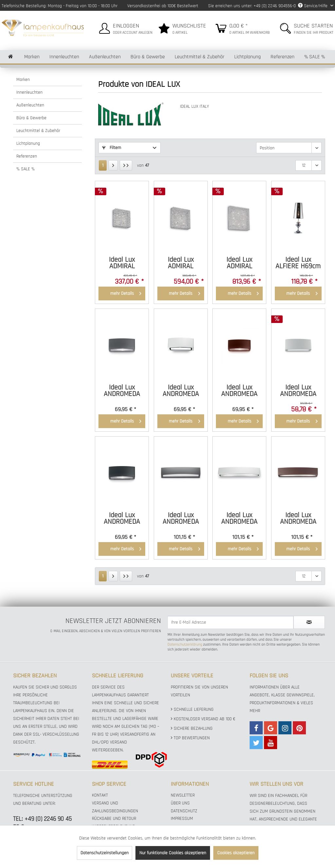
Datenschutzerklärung (185, 644)
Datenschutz (184, 811)
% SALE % (26, 169)
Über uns (180, 803)
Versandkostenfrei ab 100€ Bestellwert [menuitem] (163, 6)
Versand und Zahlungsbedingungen (115, 807)
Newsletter (183, 795)
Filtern (112, 148)
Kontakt (100, 795)
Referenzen (27, 156)
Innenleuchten (29, 92)
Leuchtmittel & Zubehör (38, 131)
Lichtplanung (28, 143)
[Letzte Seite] (126, 165)
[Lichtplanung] (247, 57)
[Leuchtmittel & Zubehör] (200, 57)
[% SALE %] (315, 57)
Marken (23, 80)
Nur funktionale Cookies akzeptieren (173, 853)
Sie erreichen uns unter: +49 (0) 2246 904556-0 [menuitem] (252, 6)
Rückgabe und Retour (114, 819)
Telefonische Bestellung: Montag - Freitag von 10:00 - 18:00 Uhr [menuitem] (60, 6)
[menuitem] (125, 27)
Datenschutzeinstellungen (105, 853)
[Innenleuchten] (64, 57)
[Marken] (32, 57)
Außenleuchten (30, 105)
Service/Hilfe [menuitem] (313, 6)
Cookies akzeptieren (236, 853)
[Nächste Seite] (113, 165)
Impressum (182, 819)
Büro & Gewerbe (31, 118)
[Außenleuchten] (105, 57)
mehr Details (126, 292)
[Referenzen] (282, 57)
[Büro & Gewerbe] (148, 57)
